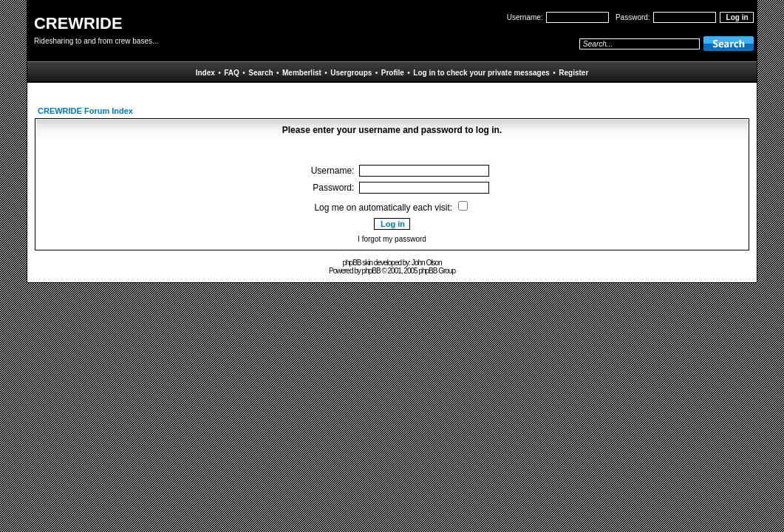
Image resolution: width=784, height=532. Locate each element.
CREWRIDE (78, 23)
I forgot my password (392, 239)
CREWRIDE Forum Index (85, 111)
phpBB (371, 271)
